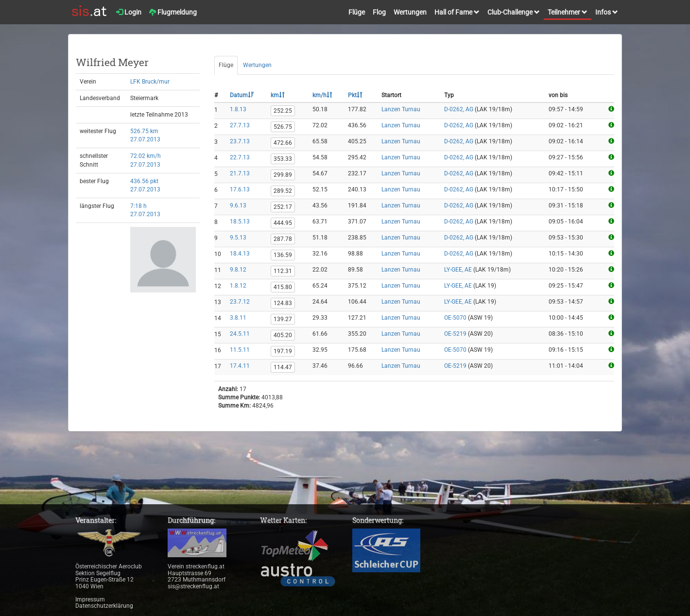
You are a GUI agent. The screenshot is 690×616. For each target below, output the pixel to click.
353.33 (283, 159)
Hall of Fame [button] (457, 12)
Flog (379, 12)
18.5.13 (240, 222)
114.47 (283, 367)
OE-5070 (455, 318)
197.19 (283, 351)
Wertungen (410, 12)
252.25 (283, 111)
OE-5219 (455, 334)
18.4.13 (240, 254)
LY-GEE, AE (458, 270)
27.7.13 (240, 125)
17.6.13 (240, 189)
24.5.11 (240, 334)
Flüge (357, 12)
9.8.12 (238, 270)
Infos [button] (607, 12)
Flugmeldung (173, 12)
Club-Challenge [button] (514, 12)
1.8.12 (238, 286)
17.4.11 (240, 366)
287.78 (283, 239)
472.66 (283, 143)
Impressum (90, 599)
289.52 (283, 191)
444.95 (283, 223)
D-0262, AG (459, 109)
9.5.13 (238, 238)
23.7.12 (240, 302)
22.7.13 (240, 157)
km (278, 95)
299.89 (283, 175)
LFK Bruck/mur (150, 82)
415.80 (283, 287)
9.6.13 (238, 205)
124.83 (283, 303)
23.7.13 (240, 141)
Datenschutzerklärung (104, 606)
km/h (322, 95)
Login (129, 12)
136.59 (283, 255)
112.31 (283, 271)
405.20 (283, 335)
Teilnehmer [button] (568, 12)
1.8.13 (238, 109)
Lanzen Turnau (401, 109)
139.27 (283, 319)
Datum (242, 95)
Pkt (355, 95)
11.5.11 (240, 350)
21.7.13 (240, 173)
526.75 (283, 127)
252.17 (283, 207)
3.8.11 (238, 318)
